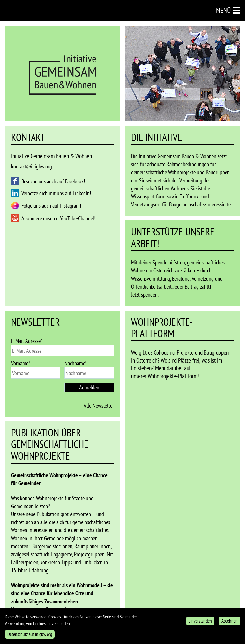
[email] (63, 351)
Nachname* (76, 363)
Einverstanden (200, 622)
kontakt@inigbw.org (32, 166)
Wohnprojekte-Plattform (173, 376)
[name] (36, 373)
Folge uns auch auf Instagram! (51, 206)
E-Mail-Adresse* (27, 341)
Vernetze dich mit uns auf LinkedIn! (56, 193)
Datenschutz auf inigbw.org (30, 636)
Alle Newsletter (99, 406)
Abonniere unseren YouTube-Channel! (58, 218)
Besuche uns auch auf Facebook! (53, 181)
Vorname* (21, 363)
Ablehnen (230, 622)
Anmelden (89, 387)
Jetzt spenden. (145, 295)
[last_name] (89, 373)
